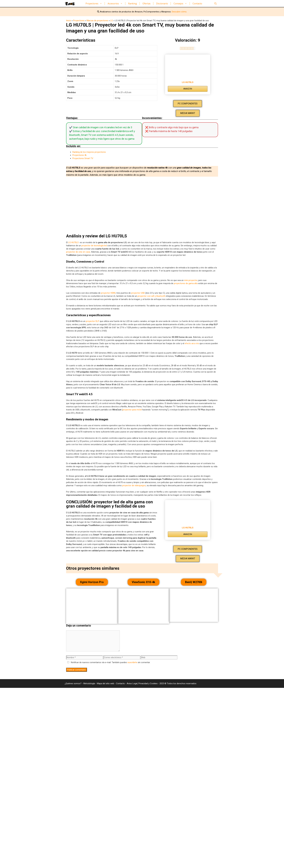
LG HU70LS (188, 82)
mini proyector (191, 280)
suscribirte (132, 662)
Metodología (89, 683)
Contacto (197, 4)
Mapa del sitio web (106, 683)
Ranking (133, 4)
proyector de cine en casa (78, 252)
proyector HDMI (108, 293)
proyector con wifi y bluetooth (151, 296)
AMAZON (188, 89)
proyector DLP (93, 321)
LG (112, 21)
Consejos (182, 4)
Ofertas (147, 4)
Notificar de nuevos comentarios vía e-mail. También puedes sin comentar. (108, 662)
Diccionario (162, 4)
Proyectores (95, 4)
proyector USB (138, 293)
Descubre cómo (179, 12)
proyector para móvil (132, 410)
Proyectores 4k (79, 155)
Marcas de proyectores (97, 21)
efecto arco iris (192, 343)
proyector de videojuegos (134, 485)
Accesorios (116, 4)
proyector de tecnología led (94, 246)
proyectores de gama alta (186, 283)
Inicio (69, 21)
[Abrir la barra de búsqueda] (215, 4)
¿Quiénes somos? (73, 683)
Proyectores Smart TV (83, 158)
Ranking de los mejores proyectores (89, 152)
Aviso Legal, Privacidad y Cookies (142, 683)
